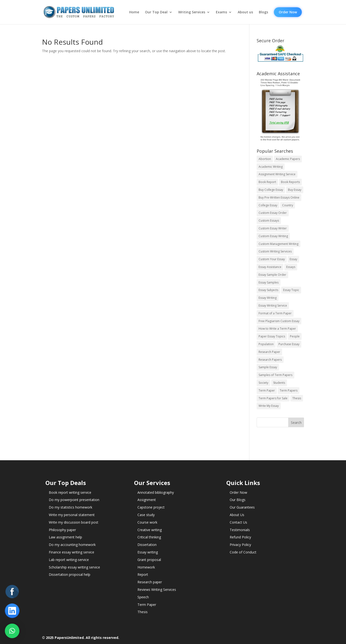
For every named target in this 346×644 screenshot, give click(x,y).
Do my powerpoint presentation (74, 500)
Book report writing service (70, 492)
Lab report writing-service (69, 560)
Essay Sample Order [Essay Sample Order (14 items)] (272, 275)
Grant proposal (149, 560)
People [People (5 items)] (295, 336)
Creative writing (150, 530)
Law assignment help (65, 537)
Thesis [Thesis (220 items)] (297, 398)
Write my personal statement (72, 515)
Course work (147, 522)
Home (134, 12)
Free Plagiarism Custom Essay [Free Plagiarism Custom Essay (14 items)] (279, 321)
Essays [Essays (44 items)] (291, 267)
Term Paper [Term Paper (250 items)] (267, 390)
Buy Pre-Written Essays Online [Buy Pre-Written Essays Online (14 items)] (279, 197)
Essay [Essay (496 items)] (293, 259)
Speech (143, 597)
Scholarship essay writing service (74, 567)
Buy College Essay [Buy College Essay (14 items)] (271, 190)
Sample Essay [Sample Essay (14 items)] (268, 367)
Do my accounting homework (72, 545)
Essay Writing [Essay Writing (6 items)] (268, 298)
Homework (146, 567)
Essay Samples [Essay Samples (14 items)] (269, 282)
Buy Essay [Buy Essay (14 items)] (295, 190)
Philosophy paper (62, 530)
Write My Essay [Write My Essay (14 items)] (269, 406)
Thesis (143, 612)
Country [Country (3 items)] (288, 205)
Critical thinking (149, 537)
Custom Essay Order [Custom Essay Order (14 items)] (273, 213)
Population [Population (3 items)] (266, 344)
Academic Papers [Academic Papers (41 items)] (288, 159)
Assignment (147, 500)
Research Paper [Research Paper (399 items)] (269, 352)
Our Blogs (238, 500)
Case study (146, 515)
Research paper (150, 582)
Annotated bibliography (156, 492)
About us (245, 12)
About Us (237, 515)
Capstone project (151, 507)
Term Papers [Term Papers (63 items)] (289, 390)
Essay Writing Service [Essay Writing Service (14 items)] (273, 305)
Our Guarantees (242, 507)
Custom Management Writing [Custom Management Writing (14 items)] (278, 244)
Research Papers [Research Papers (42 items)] (270, 360)
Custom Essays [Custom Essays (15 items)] (269, 221)
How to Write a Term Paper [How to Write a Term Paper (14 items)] (277, 329)
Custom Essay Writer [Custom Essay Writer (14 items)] (273, 228)
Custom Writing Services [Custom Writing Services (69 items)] (275, 251)
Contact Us (238, 522)
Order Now (288, 12)
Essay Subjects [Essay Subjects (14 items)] (268, 290)
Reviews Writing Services (157, 590)
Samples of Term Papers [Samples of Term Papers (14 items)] (275, 375)
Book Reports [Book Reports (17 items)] (290, 182)
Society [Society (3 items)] (263, 383)
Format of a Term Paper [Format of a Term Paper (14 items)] (275, 313)
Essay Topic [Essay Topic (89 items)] (291, 290)
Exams (221, 12)
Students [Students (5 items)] (279, 383)
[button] (12, 631)
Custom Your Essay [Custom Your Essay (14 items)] (272, 259)
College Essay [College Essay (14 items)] (268, 205)
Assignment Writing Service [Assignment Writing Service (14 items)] (277, 174)
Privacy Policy (240, 545)
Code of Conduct (243, 552)
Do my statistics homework (71, 507)
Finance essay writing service (72, 552)
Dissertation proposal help (70, 574)
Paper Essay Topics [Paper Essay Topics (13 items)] (272, 336)
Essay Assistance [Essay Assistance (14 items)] (270, 267)
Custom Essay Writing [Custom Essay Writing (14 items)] (273, 236)
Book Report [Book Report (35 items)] (267, 182)
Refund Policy (240, 537)
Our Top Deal (156, 12)
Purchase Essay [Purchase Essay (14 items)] (289, 344)
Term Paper (147, 605)
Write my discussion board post (74, 522)
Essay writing (148, 552)
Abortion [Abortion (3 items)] (265, 159)
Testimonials (240, 530)
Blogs (263, 12)
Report (143, 574)
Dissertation (147, 545)
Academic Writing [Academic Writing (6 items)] (271, 167)
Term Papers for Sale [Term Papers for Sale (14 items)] (273, 398)
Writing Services (192, 12)
